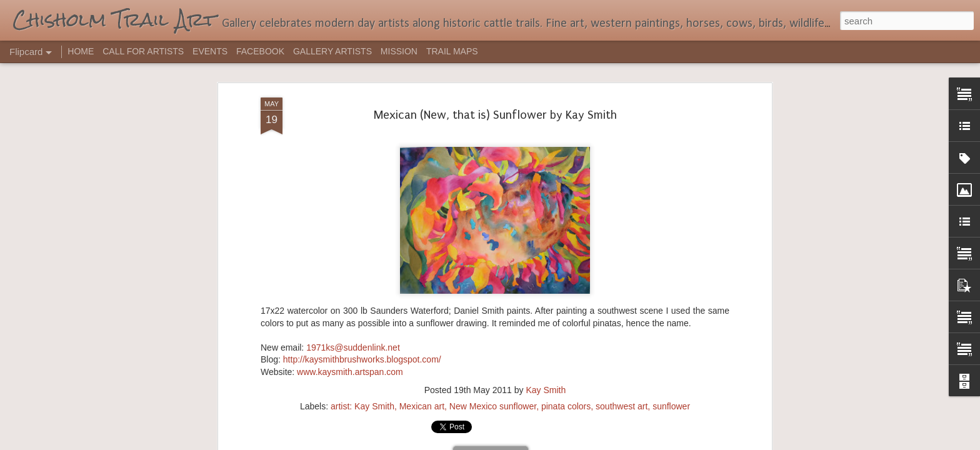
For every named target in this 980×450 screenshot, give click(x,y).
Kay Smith (546, 263)
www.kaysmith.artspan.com (350, 245)
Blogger (529, 443)
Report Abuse (566, 443)
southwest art (622, 279)
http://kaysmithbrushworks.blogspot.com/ (362, 233)
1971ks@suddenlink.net (353, 221)
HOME (81, 51)
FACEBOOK (260, 51)
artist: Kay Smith (362, 279)
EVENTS (210, 51)
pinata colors (566, 279)
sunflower (671, 279)
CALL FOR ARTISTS (143, 51)
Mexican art (422, 279)
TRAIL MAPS (452, 51)
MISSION (399, 51)
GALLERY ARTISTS (332, 51)
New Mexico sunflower (493, 279)
